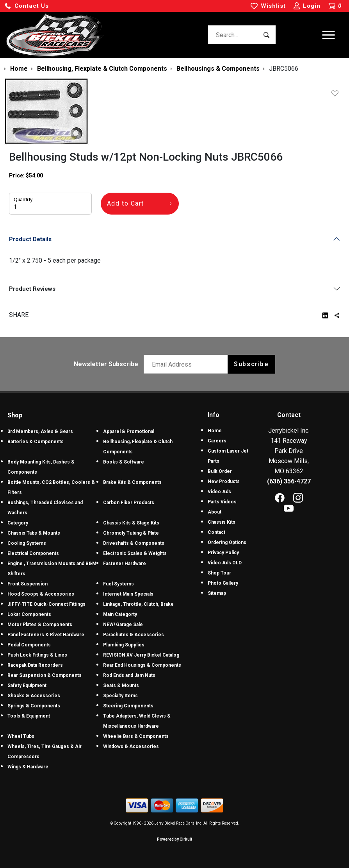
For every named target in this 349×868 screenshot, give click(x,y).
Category (18, 523)
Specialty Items (120, 696)
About (215, 512)
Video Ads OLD (225, 563)
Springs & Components (34, 706)
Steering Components (128, 706)
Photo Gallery (223, 583)
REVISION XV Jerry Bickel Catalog (141, 655)
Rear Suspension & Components (45, 675)
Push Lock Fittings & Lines (37, 655)
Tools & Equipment (29, 716)
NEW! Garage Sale (123, 625)
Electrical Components (33, 553)
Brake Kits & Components (132, 482)
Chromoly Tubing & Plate (131, 533)
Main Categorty (120, 614)
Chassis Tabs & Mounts (34, 533)
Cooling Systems (27, 543)
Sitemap (217, 593)
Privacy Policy (223, 553)
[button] (27, 6)
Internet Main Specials (128, 594)
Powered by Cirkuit (174, 839)
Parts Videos (222, 502)
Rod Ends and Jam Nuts (129, 675)
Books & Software (124, 462)
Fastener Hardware (125, 564)
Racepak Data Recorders (35, 665)
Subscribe (251, 364)
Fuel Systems (118, 584)
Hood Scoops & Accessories (41, 594)
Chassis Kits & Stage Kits (131, 523)
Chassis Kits (222, 522)
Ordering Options (227, 542)
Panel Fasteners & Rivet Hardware (46, 635)
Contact (216, 532)
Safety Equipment (27, 685)
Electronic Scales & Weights (135, 553)
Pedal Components (29, 645)
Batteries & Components (36, 442)
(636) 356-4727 (289, 481)
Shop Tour (219, 573)
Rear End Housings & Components (142, 665)
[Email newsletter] (188, 364)
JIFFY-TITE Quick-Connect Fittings (46, 604)
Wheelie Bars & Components (136, 736)
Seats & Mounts (121, 685)
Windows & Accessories (131, 746)
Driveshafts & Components (134, 543)
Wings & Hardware (28, 767)
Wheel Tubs (21, 736)
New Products (224, 481)
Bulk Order (220, 471)
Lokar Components (29, 614)
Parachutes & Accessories (134, 635)
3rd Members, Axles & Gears (40, 431)
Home (215, 431)
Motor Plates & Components (40, 625)
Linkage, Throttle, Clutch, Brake (138, 604)
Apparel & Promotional (129, 431)
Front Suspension (28, 584)
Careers (217, 441)
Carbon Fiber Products (129, 503)
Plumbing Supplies (124, 645)
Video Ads (219, 492)
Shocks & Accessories (34, 696)
